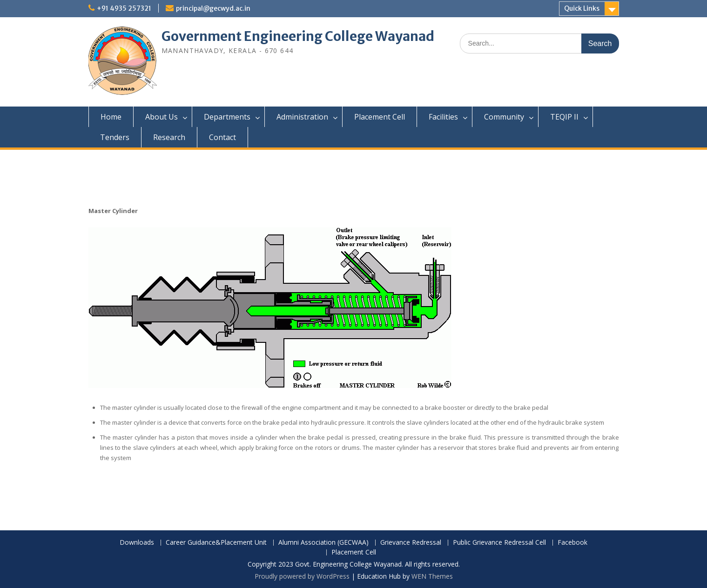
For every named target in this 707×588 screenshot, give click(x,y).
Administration (302, 117)
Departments (227, 117)
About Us (162, 117)
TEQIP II (564, 117)
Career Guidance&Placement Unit (216, 543)
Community (504, 117)
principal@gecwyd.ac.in (213, 8)
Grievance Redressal (411, 543)
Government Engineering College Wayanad (298, 36)
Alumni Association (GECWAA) (323, 543)
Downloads (137, 543)
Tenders (115, 137)
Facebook (572, 543)
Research (169, 137)
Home (111, 117)
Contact (222, 137)
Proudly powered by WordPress (302, 576)
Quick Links (582, 8)
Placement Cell (380, 117)
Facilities (443, 117)
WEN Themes (432, 576)
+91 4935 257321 (124, 8)
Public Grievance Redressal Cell (499, 543)
